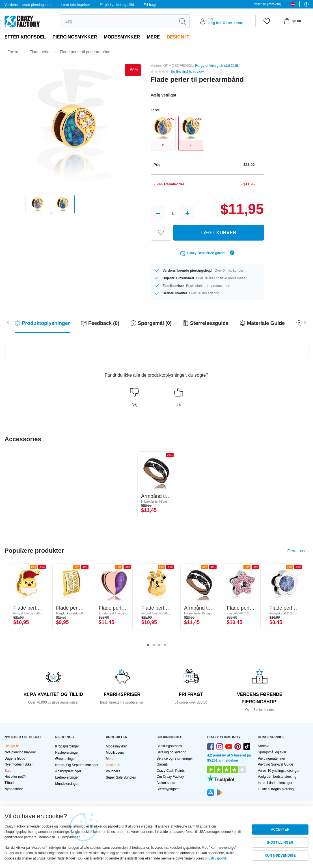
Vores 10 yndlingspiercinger (279, 771)
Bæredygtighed (168, 789)
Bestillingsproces (169, 746)
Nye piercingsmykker (20, 752)
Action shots (166, 783)
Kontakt (264, 746)
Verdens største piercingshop (28, 5)
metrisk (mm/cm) (268, 4)
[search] (118, 21)
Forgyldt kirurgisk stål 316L (217, 66)
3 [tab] (159, 645)
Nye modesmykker (19, 764)
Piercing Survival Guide (276, 764)
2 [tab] (154, 645)
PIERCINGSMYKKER (75, 37)
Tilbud (9, 783)
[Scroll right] (8, 322)
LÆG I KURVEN (219, 232)
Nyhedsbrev (14, 789)
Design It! (179, 37)
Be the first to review (187, 71)
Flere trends (298, 551)
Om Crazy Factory (170, 777)
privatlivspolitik (216, 858)
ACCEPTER (280, 830)
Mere (153, 37)
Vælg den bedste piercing (277, 777)
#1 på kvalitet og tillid (117, 5)
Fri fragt (150, 5)
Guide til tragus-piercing (276, 789)
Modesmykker (122, 37)
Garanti (162, 764)
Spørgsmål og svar (272, 752)
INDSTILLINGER (280, 843)
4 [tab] (165, 645)
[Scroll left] (305, 322)
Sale (8, 771)
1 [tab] (148, 645)
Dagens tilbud (15, 758)
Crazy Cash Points (171, 771)
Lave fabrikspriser (76, 5)
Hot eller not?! (15, 777)
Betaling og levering (171, 752)
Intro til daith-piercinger (275, 783)
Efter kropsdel (25, 37)
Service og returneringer (175, 758)
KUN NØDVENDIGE (280, 856)
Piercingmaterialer (272, 758)
